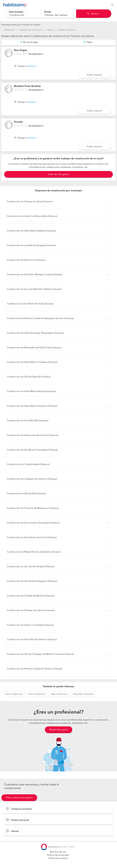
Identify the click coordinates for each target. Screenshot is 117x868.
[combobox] (23, 14)
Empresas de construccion (31, 30)
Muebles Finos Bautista (27, 86)
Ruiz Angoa (21, 50)
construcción (14, 694)
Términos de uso (58, 852)
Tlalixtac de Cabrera (67, 30)
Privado (18, 122)
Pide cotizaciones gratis (19, 798)
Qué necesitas (16, 12)
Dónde (48, 12)
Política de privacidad (58, 855)
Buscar (93, 14)
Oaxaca (50, 30)
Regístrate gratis (59, 730)
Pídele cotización (95, 75)
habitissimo (9, 30)
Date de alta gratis (58, 174)
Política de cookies (58, 858)
